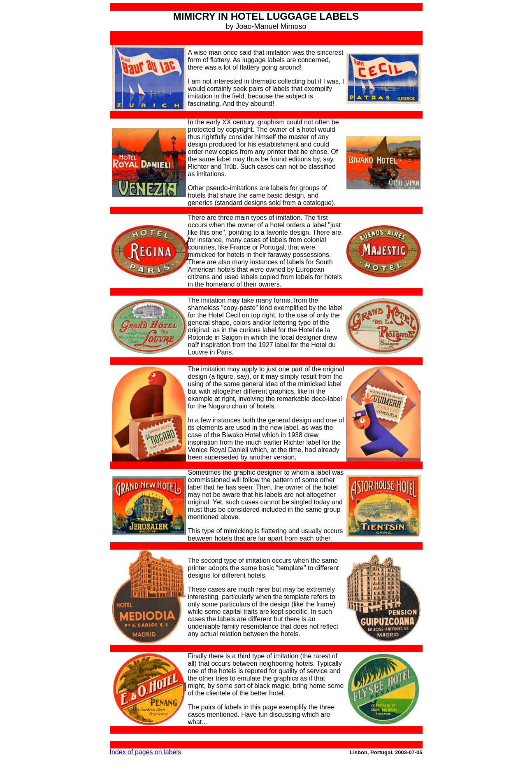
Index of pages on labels (145, 752)
